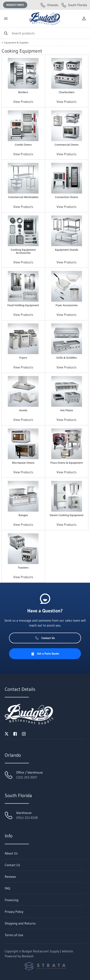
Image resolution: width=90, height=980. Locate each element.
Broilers (23, 92)
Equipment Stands (67, 250)
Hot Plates (67, 410)
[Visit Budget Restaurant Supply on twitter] (7, 733)
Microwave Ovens (23, 463)
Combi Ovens (23, 145)
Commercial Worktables (23, 197)
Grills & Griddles (67, 358)
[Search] (45, 33)
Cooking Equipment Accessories (23, 251)
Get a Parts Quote (45, 654)
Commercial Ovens (67, 145)
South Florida (74, 5)
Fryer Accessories (67, 305)
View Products (23, 102)
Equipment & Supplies (16, 43)
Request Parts (15, 5)
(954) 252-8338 (27, 818)
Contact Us (45, 638)
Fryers (23, 358)
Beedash (28, 956)
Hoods (23, 410)
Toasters (23, 568)
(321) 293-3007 (27, 777)
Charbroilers (67, 92)
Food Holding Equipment (23, 305)
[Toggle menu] (6, 19)
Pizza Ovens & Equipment (67, 463)
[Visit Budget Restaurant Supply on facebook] (15, 733)
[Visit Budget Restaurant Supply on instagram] (24, 733)
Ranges (23, 515)
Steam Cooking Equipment (67, 515)
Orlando (49, 5)
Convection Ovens (67, 197)
